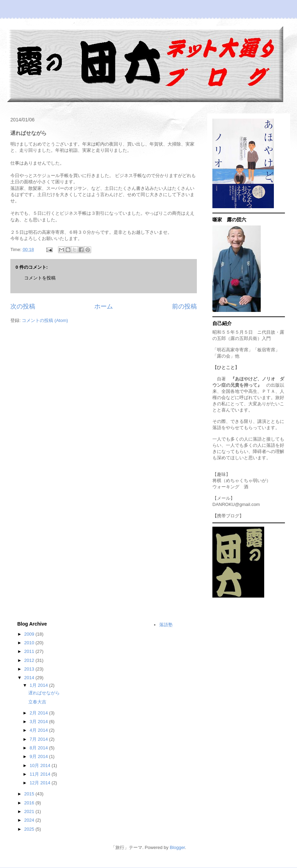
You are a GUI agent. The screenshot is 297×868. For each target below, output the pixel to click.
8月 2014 (39, 748)
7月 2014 (39, 739)
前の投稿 (184, 306)
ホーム (104, 306)
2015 (30, 794)
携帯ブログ (228, 516)
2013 (30, 669)
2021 (30, 811)
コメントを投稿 (40, 278)
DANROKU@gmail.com (236, 504)
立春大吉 (37, 702)
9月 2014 (39, 756)
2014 (30, 678)
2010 (30, 643)
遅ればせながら (44, 693)
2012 (30, 660)
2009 (30, 634)
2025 (30, 829)
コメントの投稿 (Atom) (45, 320)
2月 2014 (39, 713)
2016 (30, 803)
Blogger (177, 847)
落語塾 (166, 625)
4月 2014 (39, 730)
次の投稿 (23, 306)
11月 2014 (41, 774)
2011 (30, 651)
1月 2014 (39, 685)
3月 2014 (39, 722)
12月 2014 (41, 783)
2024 (30, 820)
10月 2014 (41, 765)
